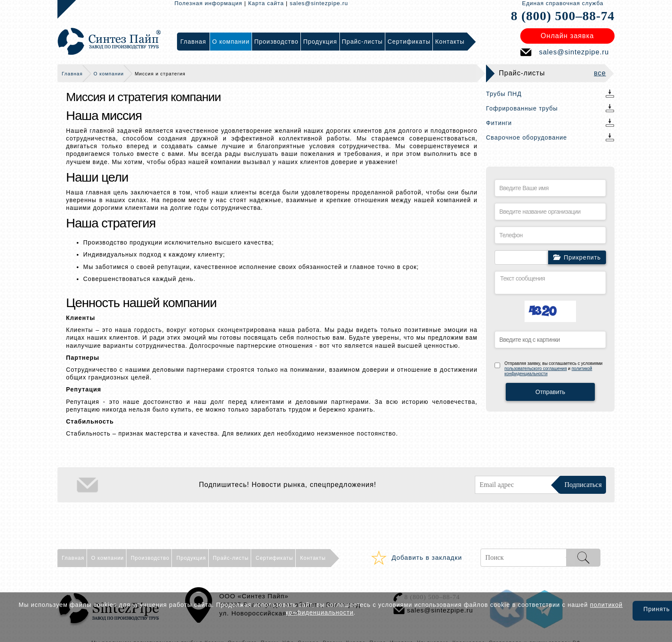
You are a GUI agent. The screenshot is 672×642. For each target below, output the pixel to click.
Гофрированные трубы (522, 108)
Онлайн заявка (567, 36)
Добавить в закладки (427, 557)
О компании (109, 74)
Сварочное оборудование (526, 137)
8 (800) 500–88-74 (563, 16)
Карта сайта (266, 3)
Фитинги (499, 123)
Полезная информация (208, 3)
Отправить (550, 392)
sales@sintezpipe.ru (319, 3)
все (600, 73)
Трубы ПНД (504, 94)
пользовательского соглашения (536, 369)
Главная (72, 74)
